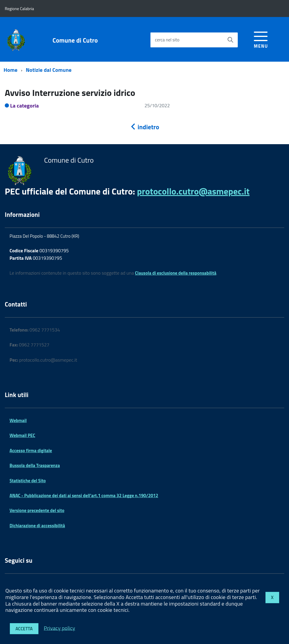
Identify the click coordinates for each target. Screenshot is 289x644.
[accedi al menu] (261, 39)
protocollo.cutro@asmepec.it (193, 191)
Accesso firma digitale (31, 451)
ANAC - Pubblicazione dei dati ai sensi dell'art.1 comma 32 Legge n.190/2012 (84, 496)
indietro (144, 127)
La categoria (25, 106)
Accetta (24, 629)
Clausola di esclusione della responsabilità (176, 273)
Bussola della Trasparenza (35, 465)
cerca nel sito (167, 40)
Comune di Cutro (75, 40)
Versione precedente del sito (37, 510)
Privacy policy (59, 628)
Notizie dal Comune (49, 70)
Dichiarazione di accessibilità (37, 526)
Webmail (18, 420)
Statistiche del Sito (28, 481)
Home (11, 70)
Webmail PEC (22, 435)
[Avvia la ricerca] (230, 40)
